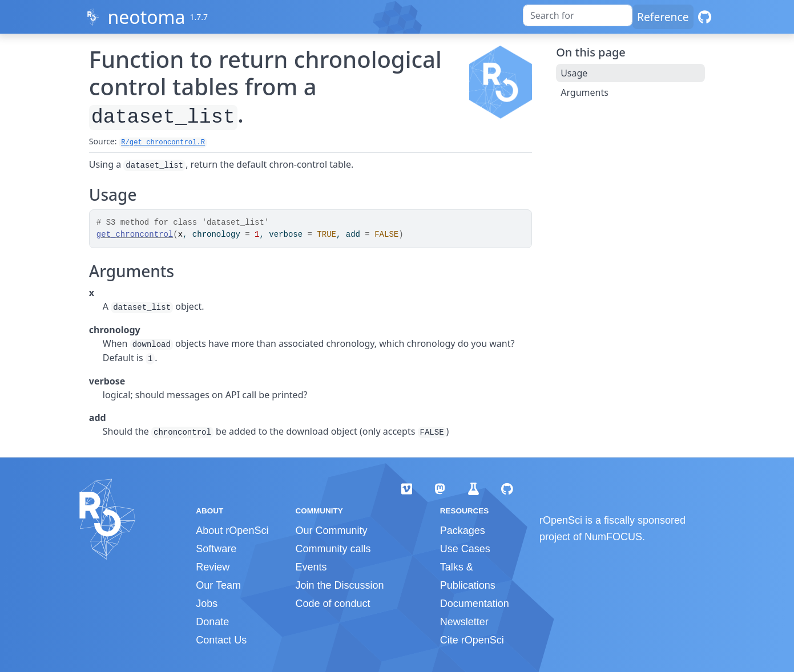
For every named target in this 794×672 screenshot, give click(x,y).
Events (311, 567)
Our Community (331, 531)
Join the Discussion (339, 585)
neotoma (146, 17)
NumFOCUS (613, 537)
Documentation (475, 604)
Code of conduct (332, 604)
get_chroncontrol (135, 234)
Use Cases (465, 549)
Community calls (333, 549)
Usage (574, 73)
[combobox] (578, 15)
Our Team (218, 585)
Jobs (207, 604)
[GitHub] (705, 17)
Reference (663, 17)
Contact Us (221, 640)
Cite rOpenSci (472, 640)
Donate (212, 622)
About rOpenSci (232, 531)
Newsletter (464, 622)
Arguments (585, 92)
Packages (463, 531)
